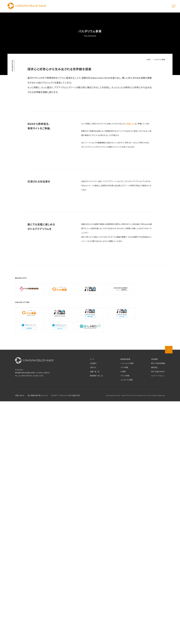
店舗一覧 (95, 614)
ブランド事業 (125, 618)
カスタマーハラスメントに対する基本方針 (65, 638)
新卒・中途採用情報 (158, 606)
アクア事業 (124, 610)
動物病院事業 (125, 602)
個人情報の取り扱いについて (38, 638)
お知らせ (93, 610)
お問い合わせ (20, 638)
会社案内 (93, 606)
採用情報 (154, 602)
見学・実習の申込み (158, 614)
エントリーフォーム (157, 618)
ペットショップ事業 (127, 606)
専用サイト (131, 188)
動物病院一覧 (96, 618)
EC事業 (123, 614)
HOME (150, 59)
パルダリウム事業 (127, 622)
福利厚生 (154, 610)
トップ (92, 602)
